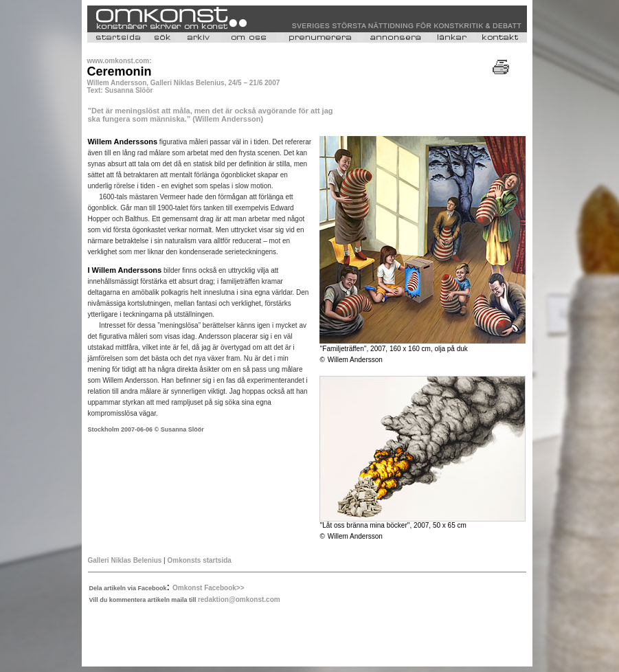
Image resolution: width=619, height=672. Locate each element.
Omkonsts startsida (199, 560)
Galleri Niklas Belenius (125, 560)
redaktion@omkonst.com (239, 600)
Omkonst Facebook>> (208, 588)
